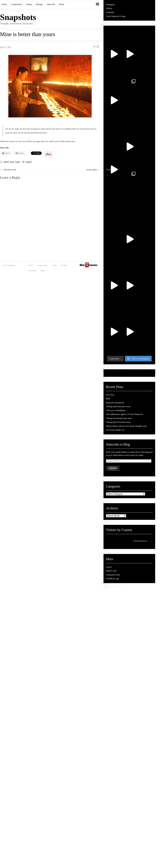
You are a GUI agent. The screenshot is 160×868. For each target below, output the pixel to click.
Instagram (110, 4)
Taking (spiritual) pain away (118, 406)
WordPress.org (112, 579)
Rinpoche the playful (115, 403)
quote (18, 162)
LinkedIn (110, 12)
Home (4, 4)
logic (12, 162)
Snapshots (18, 17)
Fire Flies (110, 395)
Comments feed (113, 575)
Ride (108, 399)
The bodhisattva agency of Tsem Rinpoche (124, 414)
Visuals (29, 4)
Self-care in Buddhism (116, 410)
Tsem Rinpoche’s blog (116, 16)
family (6, 162)
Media (62, 4)
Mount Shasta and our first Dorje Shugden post (126, 426)
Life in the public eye (115, 430)
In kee (113, 172)
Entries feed (111, 571)
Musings (39, 4)
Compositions (16, 4)
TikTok (109, 8)
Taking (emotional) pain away (119, 418)
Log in (109, 567)
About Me (51, 4)
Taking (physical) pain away (118, 422)
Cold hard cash (9, 170)
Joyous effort (92, 170)
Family (29, 162)
